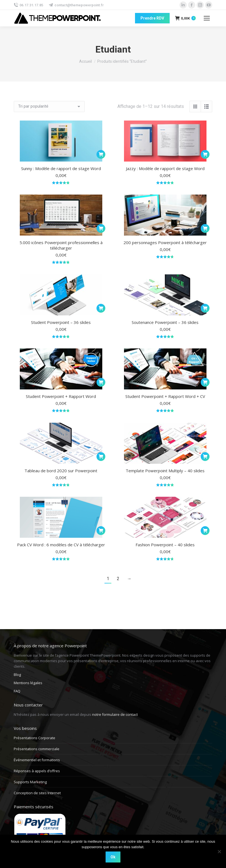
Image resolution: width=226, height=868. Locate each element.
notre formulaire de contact (115, 714)
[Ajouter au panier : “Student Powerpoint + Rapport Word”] (101, 382)
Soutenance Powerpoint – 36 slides (165, 322)
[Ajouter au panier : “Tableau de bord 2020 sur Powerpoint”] (101, 457)
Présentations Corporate (35, 738)
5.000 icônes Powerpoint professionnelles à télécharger (61, 245)
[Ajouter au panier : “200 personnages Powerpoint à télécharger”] (205, 228)
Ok (113, 857)
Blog (17, 675)
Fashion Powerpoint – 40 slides (165, 545)
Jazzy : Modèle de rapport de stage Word (165, 168)
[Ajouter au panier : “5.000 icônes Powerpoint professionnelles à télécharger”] (101, 228)
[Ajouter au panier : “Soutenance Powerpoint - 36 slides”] (205, 308)
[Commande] (49, 107)
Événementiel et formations (37, 760)
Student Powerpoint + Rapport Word (61, 396)
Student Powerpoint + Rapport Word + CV (165, 396)
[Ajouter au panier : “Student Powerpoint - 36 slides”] (101, 308)
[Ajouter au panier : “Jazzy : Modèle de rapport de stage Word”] (205, 154)
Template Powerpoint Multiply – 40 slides (165, 471)
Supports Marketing (30, 782)
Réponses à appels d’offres (37, 771)
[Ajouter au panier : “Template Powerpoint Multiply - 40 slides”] (205, 457)
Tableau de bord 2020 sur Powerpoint (61, 471)
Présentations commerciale (37, 749)
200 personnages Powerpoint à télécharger (165, 242)
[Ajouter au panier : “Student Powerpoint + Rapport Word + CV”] (205, 382)
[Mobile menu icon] (207, 18)
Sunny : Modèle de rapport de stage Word (61, 168)
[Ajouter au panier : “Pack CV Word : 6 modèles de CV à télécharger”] (101, 531)
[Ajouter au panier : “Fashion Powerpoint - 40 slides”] (205, 531)
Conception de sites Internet (37, 793)
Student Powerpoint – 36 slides (61, 322)
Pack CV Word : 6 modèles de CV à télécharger (61, 545)
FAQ (17, 691)
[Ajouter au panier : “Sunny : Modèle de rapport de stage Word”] (101, 154)
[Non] (219, 851)
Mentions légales (28, 683)
